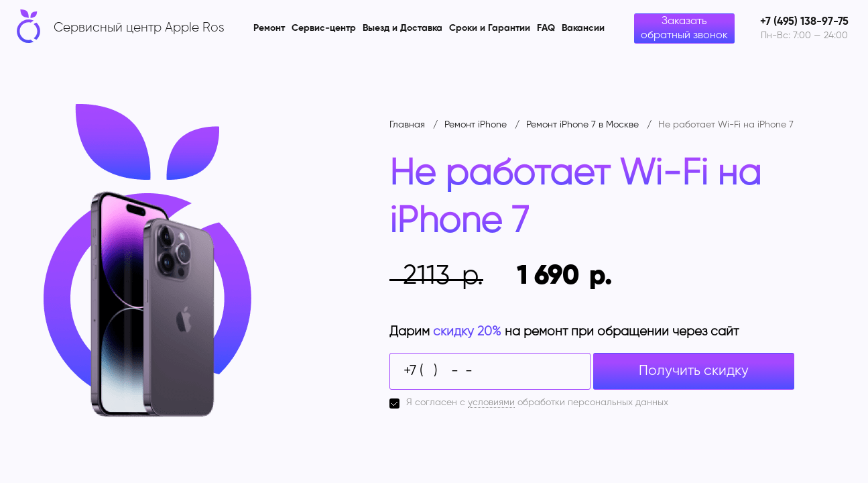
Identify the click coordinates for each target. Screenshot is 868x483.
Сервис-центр (324, 28)
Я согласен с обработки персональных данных (537, 403)
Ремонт (269, 28)
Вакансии (583, 28)
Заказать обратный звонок (684, 29)
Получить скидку (694, 371)
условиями (491, 402)
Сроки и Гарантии (490, 28)
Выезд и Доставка (402, 28)
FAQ (546, 28)
